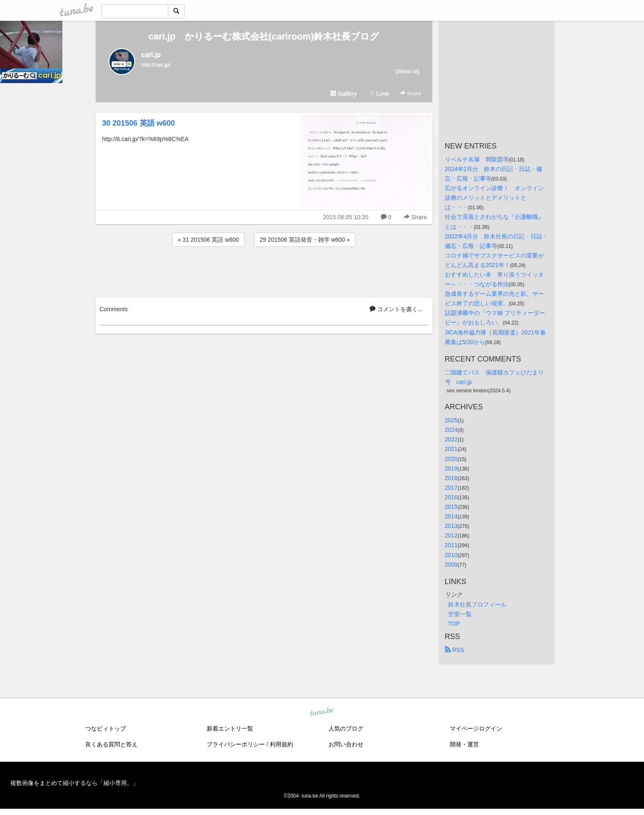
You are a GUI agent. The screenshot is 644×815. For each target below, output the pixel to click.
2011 (451, 545)
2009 (451, 565)
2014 (451, 516)
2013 (451, 526)
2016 (451, 497)
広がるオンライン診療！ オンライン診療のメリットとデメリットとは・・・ (494, 198)
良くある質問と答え (111, 744)
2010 (451, 555)
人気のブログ (346, 728)
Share (411, 93)
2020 (451, 459)
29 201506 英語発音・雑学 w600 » (305, 240)
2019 (451, 468)
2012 (451, 535)
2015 (451, 507)
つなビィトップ (106, 728)
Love (379, 94)
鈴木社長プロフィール (477, 604)
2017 (451, 488)
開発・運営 (464, 744)
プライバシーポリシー (236, 744)
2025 (451, 420)
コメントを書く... (396, 309)
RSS (455, 650)
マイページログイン (476, 728)
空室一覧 (460, 614)
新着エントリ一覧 (230, 728)
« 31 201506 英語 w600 (208, 240)
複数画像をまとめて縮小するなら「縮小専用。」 (74, 783)
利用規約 (281, 744)
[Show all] (407, 71)
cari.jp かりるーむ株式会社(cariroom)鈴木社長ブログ (264, 36)
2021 (451, 449)
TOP (454, 624)
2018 (451, 478)
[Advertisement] (264, 271)
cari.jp (151, 55)
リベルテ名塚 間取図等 (477, 159)
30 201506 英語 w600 (139, 123)
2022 (451, 439)
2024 (451, 430)
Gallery (343, 94)
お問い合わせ (346, 744)
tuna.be (322, 711)
